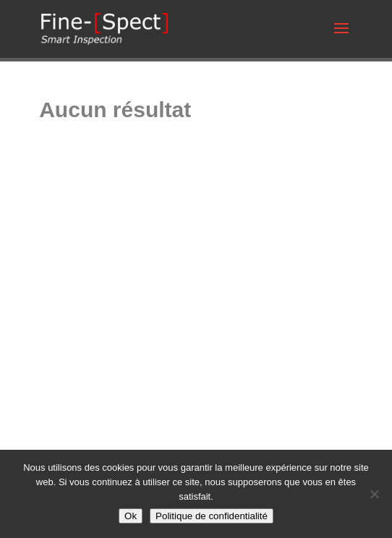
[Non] (374, 494)
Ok (131, 516)
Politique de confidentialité (212, 516)
